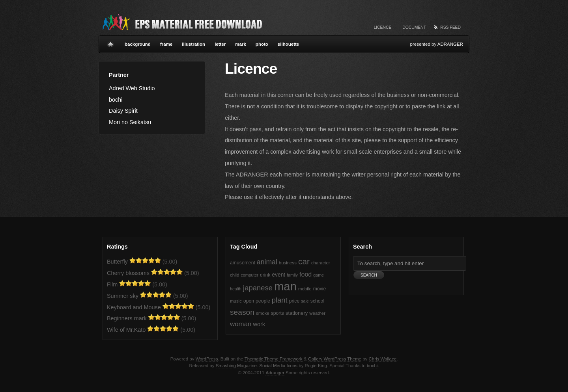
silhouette (288, 44)
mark (241, 44)
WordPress (207, 359)
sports (277, 313)
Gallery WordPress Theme (335, 359)
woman (241, 324)
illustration (193, 44)
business (288, 263)
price (294, 301)
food (305, 274)
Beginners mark (127, 318)
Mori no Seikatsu (130, 122)
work (259, 324)
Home (110, 41)
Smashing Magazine (236, 366)
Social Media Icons (278, 366)
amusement (243, 263)
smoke (263, 313)
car (304, 261)
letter (220, 44)
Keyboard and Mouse (134, 307)
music (236, 301)
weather (317, 313)
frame (166, 44)
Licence (382, 27)
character (321, 263)
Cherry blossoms (128, 273)
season (242, 312)
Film (112, 284)
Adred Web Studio (132, 88)
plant (280, 300)
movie (320, 289)
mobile (305, 289)
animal (267, 262)
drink (265, 275)
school (317, 301)
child (235, 275)
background (138, 44)
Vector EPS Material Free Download (181, 22)
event (278, 275)
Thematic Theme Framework (274, 359)
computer (250, 275)
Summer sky (123, 296)
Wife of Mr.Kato (126, 330)
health (236, 289)
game (319, 275)
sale (305, 301)
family (292, 275)
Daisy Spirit (123, 111)
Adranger (275, 373)
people (263, 301)
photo (262, 44)
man (285, 286)
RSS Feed (450, 27)
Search (362, 247)
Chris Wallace (383, 359)
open (249, 301)
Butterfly (117, 262)
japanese (258, 288)
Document (414, 27)
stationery (297, 313)
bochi (116, 100)
